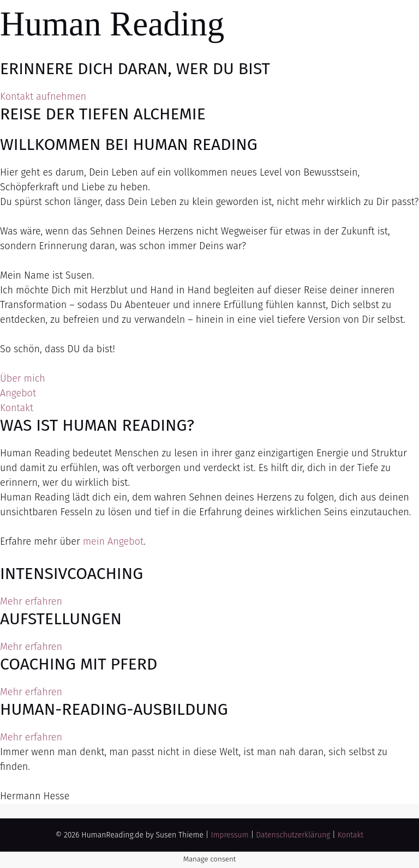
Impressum (229, 835)
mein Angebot (113, 541)
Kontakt (351, 835)
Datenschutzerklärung (293, 835)
